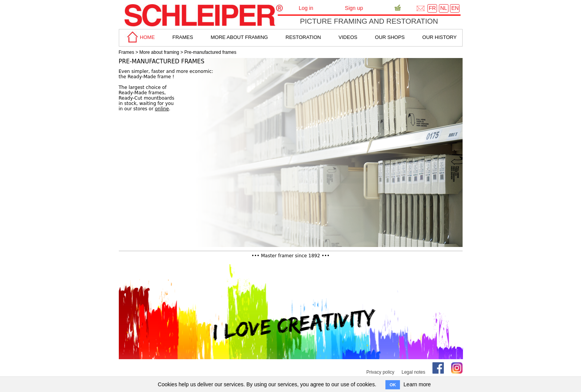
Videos (348, 37)
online (162, 109)
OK (393, 385)
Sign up (354, 8)
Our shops (390, 37)
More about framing (159, 52)
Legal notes (413, 372)
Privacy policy (380, 372)
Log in (306, 8)
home (140, 37)
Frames (127, 52)
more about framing (239, 37)
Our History (440, 37)
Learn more (417, 384)
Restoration (303, 37)
